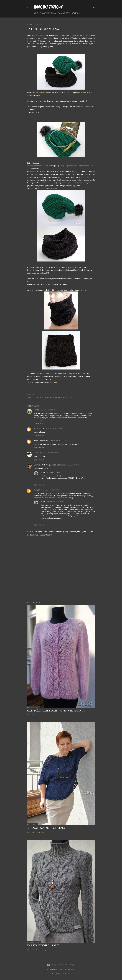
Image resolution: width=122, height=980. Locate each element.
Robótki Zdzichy (48, 7)
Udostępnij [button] (30, 394)
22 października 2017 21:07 (50, 490)
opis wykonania (55, 397)
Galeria (76, 13)
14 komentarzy (41, 715)
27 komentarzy (41, 832)
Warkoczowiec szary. (43, 945)
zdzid (43, 472)
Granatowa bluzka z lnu (46, 828)
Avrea (36, 453)
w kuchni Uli (39, 428)
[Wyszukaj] (94, 7)
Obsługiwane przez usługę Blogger (61, 965)
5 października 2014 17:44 (53, 428)
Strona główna (42, 13)
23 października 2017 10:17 (55, 502)
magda (37, 490)
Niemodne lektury (41, 441)
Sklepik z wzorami (61, 13)
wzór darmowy (67, 397)
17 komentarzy (41, 950)
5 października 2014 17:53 (58, 441)
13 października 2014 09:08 (49, 453)
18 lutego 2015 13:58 (73, 465)
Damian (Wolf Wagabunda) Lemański (49, 465)
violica (36, 410)
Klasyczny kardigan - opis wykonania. (56, 710)
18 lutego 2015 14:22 (53, 472)
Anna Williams (70, 969)
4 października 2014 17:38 (49, 410)
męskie (47, 397)
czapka (36, 397)
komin (41, 397)
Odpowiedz (39, 423)
